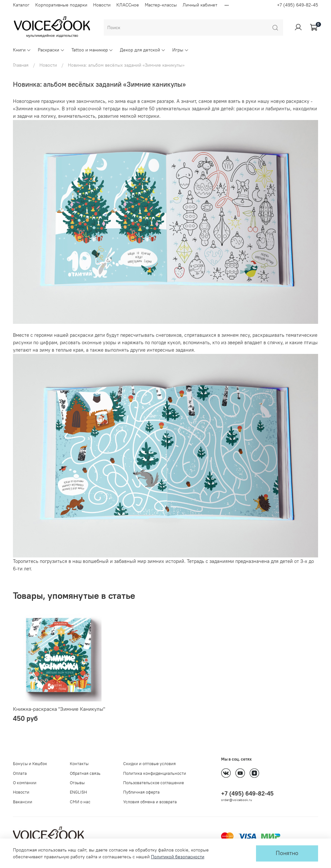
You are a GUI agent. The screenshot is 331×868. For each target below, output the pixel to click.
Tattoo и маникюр (92, 50)
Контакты (79, 764)
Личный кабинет (200, 5)
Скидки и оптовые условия (149, 764)
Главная (21, 65)
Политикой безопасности (178, 857)
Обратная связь (85, 773)
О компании (25, 783)
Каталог (21, 5)
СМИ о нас (80, 802)
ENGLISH (78, 792)
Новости (102, 5)
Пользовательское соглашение (154, 783)
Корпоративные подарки (61, 5)
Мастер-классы (161, 5)
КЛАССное (128, 5)
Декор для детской (143, 50)
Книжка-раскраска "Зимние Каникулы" (59, 709)
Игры (181, 50)
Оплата (20, 773)
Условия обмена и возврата (150, 802)
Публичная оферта (141, 792)
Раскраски (51, 50)
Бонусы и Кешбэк (30, 764)
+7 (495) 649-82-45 (298, 5)
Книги (22, 50)
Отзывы (77, 783)
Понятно (287, 853)
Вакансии (23, 802)
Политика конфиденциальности (155, 773)
